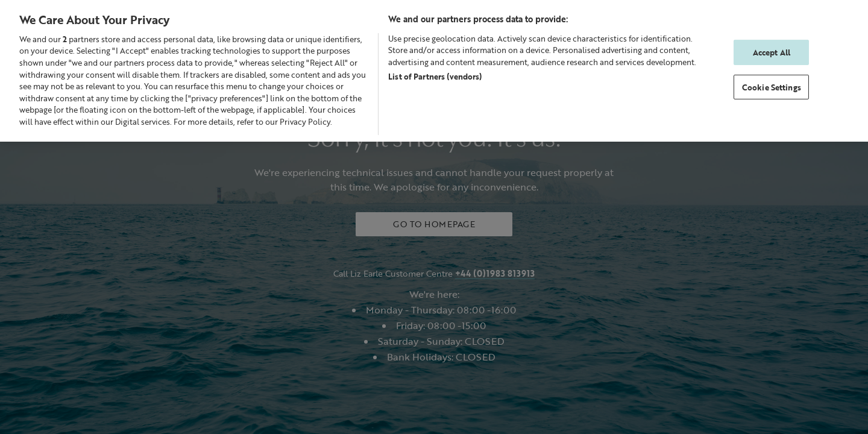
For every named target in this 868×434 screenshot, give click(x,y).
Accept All (772, 52)
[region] (434, 71)
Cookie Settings (772, 87)
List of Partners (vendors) (435, 76)
